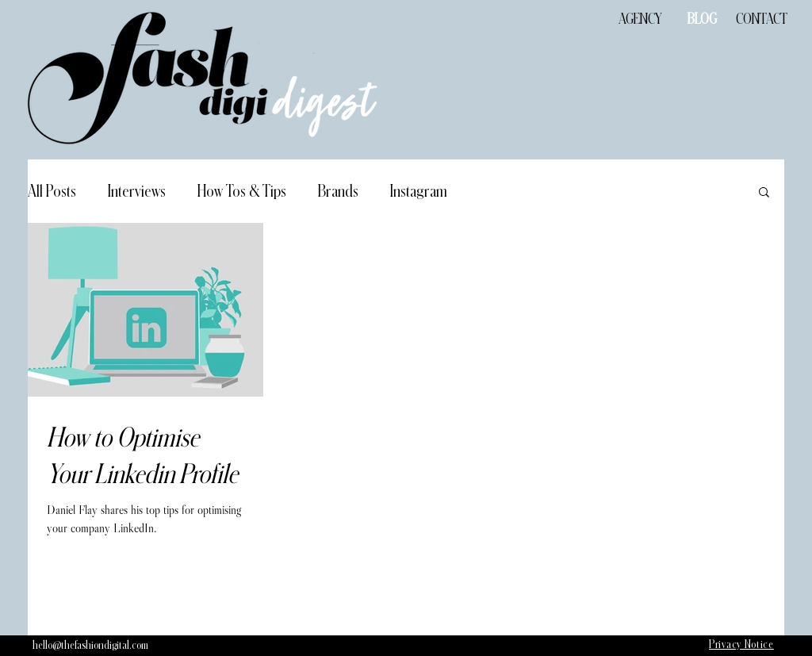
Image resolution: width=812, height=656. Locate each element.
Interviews (137, 191)
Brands (338, 191)
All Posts (52, 191)
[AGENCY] (640, 19)
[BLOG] (702, 19)
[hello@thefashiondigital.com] (90, 646)
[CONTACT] (761, 19)
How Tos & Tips (242, 191)
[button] (764, 193)
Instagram (419, 191)
